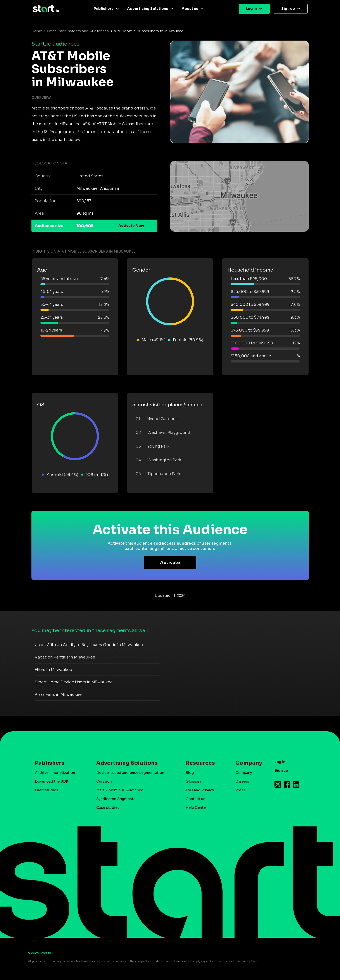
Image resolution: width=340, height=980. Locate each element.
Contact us (195, 799)
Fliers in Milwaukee (53, 670)
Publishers (104, 9)
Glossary (193, 781)
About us (190, 9)
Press (240, 790)
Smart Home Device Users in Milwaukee (74, 682)
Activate (170, 563)
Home (37, 31)
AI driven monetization (55, 773)
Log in (251, 9)
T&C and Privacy (200, 790)
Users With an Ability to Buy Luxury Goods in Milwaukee (89, 645)
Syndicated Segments (116, 799)
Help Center (196, 808)
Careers (242, 781)
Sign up (288, 9)
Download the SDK (52, 781)
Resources (200, 763)
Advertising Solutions (148, 9)
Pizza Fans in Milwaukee (58, 694)
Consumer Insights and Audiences (78, 31)
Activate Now (131, 226)
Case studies (47, 790)
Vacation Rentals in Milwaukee (65, 657)
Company (247, 763)
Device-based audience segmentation (130, 773)
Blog (190, 773)
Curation (104, 781)
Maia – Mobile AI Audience (120, 790)
